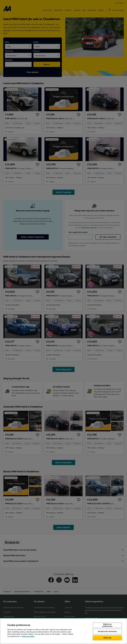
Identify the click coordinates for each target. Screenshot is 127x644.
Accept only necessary (107, 632)
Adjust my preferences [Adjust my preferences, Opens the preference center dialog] (107, 625)
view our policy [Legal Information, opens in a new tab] (28, 636)
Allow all (107, 638)
